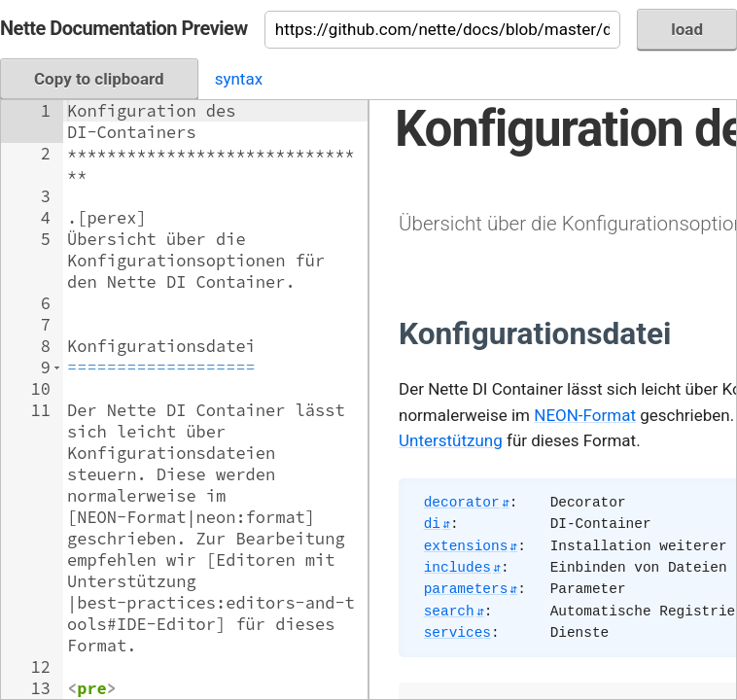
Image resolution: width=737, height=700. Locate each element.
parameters (466, 589)
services (457, 633)
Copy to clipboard (99, 79)
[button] (57, 367)
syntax (239, 79)
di (432, 524)
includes (457, 568)
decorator (462, 503)
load (687, 29)
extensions (466, 546)
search (449, 612)
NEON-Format (585, 415)
